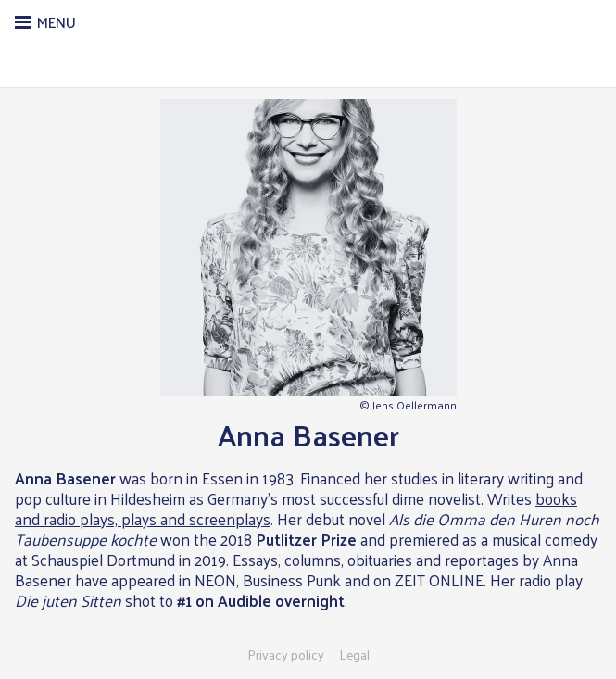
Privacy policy (286, 655)
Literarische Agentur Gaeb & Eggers (308, 61)
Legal (354, 655)
